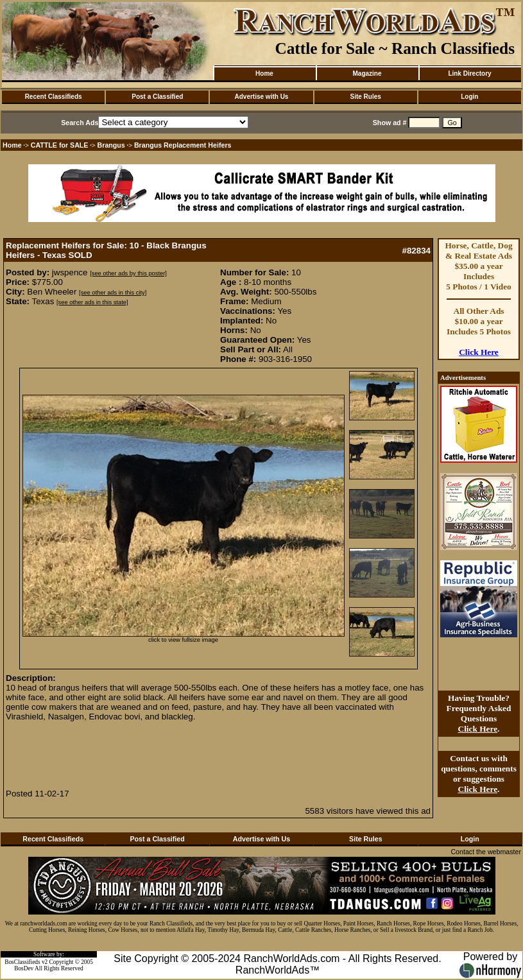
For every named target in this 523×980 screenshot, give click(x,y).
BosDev (24, 968)
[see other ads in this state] (92, 302)
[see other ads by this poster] (128, 273)
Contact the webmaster (486, 852)
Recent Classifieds (54, 97)
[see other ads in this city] (113, 293)
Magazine (367, 73)
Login (469, 97)
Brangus (111, 145)
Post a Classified (157, 97)
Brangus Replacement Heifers (183, 145)
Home (264, 73)
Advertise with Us (262, 97)
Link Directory (469, 73)
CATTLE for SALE (60, 145)
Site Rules (365, 97)
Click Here (479, 352)
